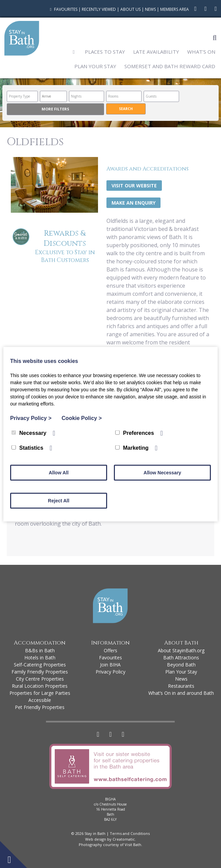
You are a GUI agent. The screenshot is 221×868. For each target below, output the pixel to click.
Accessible (40, 700)
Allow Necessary (162, 472)
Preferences (135, 433)
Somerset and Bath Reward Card (170, 66)
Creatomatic (124, 839)
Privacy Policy (110, 672)
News (150, 9)
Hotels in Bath (40, 657)
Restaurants (181, 686)
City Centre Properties (40, 679)
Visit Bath (133, 845)
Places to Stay (105, 52)
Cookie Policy (82, 418)
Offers (110, 650)
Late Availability (156, 52)
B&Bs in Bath (40, 650)
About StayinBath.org (181, 650)
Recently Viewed (99, 9)
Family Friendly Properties (40, 672)
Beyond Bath (181, 665)
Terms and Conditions (130, 833)
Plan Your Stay (95, 66)
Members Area (175, 9)
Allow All (59, 472)
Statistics (27, 448)
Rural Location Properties (40, 686)
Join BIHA (110, 665)
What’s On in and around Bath (181, 693)
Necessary (29, 433)
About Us (130, 9)
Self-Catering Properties (40, 665)
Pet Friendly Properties (40, 707)
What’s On (201, 52)
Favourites (63, 9)
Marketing (132, 448)
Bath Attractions (181, 657)
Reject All (59, 500)
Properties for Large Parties (40, 693)
